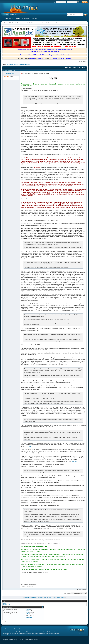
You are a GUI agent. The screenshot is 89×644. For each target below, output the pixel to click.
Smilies (28, 611)
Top (85, 593)
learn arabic (5, 635)
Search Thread (76, 68)
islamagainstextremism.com (9, 633)
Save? (79, 2)
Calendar (18, 18)
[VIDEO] (28, 614)
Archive (14, 629)
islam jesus (51, 633)
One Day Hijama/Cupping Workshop (57, 597)
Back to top (82, 634)
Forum (6, 15)
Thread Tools (68, 68)
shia (54, 632)
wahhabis (57, 633)
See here (36, 453)
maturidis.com (30, 633)
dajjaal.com (37, 633)
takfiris (18, 633)
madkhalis (23, 633)
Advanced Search (82, 18)
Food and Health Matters (28, 23)
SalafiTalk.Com (6, 629)
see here (29, 446)
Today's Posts (8, 18)
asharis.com (44, 632)
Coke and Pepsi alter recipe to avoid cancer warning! (36, 597)
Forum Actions (26, 18)
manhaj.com (37, 632)
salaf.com (5, 632)
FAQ (14, 18)
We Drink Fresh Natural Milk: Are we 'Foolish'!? (18, 64)
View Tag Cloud (7, 605)
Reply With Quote (81, 589)
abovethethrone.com (28, 632)
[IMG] (27, 612)
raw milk (5, 603)
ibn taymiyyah (44, 633)
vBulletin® (32, 639)
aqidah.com (11, 632)
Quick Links (34, 18)
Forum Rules (29, 618)
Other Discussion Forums (15, 23)
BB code (28, 609)
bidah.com (50, 632)
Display (83, 68)
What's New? (14, 15)
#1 (85, 70)
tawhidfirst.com (18, 632)
